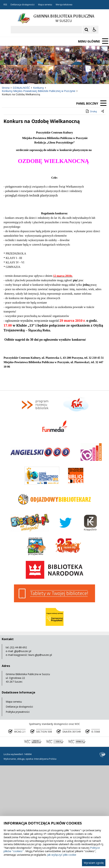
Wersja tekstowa (64, 5)
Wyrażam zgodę (94, 863)
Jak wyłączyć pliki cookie (62, 855)
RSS (5, 5)
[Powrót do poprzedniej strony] (103, 112)
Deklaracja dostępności (23, 5)
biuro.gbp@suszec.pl (40, 655)
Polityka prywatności (18, 712)
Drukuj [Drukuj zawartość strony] (91, 111)
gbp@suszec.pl (23, 651)
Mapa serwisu (45, 5)
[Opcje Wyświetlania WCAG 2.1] (95, 30)
